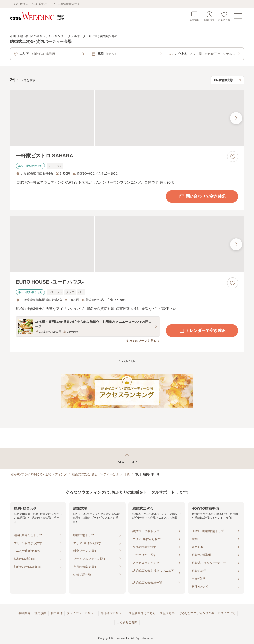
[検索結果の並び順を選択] (227, 80)
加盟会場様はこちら (142, 613)
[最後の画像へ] (236, 118)
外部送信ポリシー (113, 613)
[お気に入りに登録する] (233, 157)
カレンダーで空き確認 (202, 331)
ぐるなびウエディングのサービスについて (207, 613)
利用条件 (57, 613)
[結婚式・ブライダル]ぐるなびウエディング (38, 474)
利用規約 (40, 613)
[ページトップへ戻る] (127, 459)
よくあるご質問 (127, 622)
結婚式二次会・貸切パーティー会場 (95, 474)
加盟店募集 (167, 613)
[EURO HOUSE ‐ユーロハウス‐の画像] (127, 244)
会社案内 (24, 613)
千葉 (127, 474)
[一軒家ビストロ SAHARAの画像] (127, 118)
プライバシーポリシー (82, 613)
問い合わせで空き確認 (202, 196)
